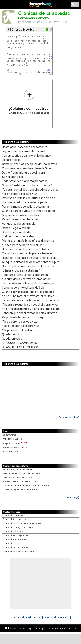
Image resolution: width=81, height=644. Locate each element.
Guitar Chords (9, 435)
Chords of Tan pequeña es (15, 548)
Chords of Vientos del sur (15, 539)
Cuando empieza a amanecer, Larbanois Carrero (26, 486)
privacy (46, 628)
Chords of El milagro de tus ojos (18, 528)
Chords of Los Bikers (13, 532)
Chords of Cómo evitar (13, 516)
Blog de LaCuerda (15, 444)
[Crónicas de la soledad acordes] (26, 617)
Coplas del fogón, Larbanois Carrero (20, 490)
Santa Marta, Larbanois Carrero (18, 470)
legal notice (34, 628)
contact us (71, 628)
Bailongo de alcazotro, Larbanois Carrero (22, 474)
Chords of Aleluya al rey (14, 519)
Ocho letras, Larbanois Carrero (17, 478)
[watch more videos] (69, 417)
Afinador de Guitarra (13, 439)
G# (8, 70)
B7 (45, 39)
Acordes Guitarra (11, 452)
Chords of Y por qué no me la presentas (22, 523)
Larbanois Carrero (34, 18)
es (53, 628)
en (58, 628)
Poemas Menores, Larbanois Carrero (20, 481)
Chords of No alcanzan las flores (18, 552)
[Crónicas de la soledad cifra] (57, 617)
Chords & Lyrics (23, 30)
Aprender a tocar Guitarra (15, 448)
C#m (48, 70)
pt (62, 628)
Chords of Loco (10, 544)
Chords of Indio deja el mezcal (17, 535)
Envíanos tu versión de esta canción (29, 102)
